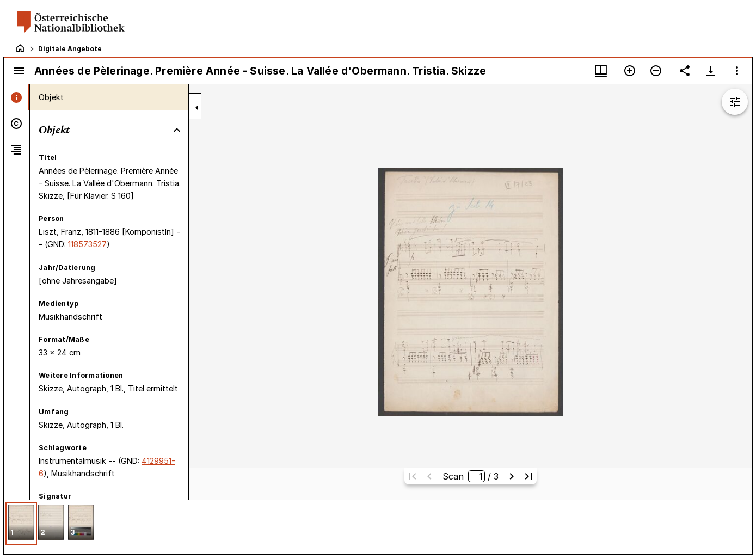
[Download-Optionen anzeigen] (711, 71)
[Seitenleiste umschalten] (19, 71)
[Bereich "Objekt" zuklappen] (177, 130)
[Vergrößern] (630, 71)
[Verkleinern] (656, 71)
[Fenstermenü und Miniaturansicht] (601, 71)
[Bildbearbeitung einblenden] (735, 102)
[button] (21, 523)
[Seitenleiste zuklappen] (197, 108)
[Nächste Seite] (512, 476)
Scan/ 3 (470, 476)
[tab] (17, 97)
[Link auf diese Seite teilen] (685, 71)
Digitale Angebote (70, 49)
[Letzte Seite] (528, 476)
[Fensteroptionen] (737, 71)
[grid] (378, 527)
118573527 (87, 244)
